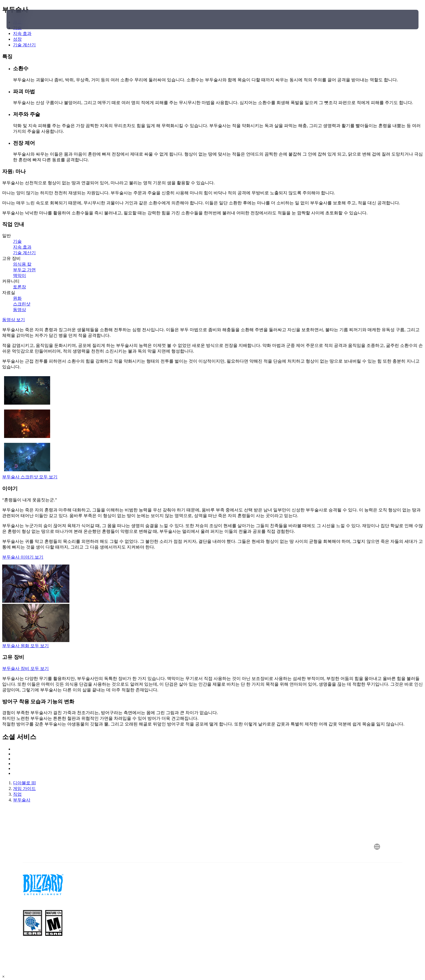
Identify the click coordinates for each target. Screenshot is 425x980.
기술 (17, 241)
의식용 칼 (22, 264)
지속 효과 (22, 247)
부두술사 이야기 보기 (23, 557)
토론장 (20, 287)
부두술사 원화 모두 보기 (25, 646)
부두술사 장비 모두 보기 (25, 668)
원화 (17, 298)
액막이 (20, 275)
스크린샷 (22, 304)
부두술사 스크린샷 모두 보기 (30, 477)
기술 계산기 (24, 253)
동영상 (20, 310)
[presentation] (27, 20)
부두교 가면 (24, 270)
